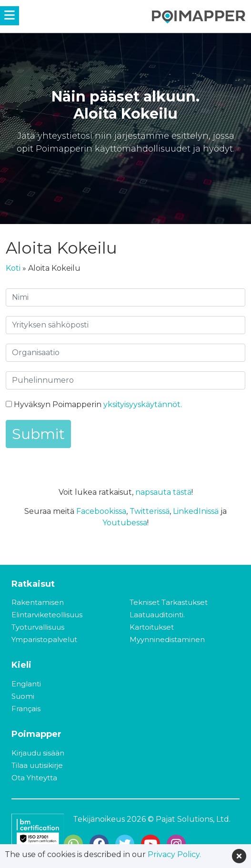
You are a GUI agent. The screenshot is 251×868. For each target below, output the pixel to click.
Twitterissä (150, 511)
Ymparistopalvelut (44, 639)
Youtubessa (125, 523)
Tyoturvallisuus (38, 627)
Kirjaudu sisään (38, 753)
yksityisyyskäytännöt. (143, 404)
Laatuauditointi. (157, 615)
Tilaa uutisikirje (37, 765)
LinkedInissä (196, 511)
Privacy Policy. (174, 854)
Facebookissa (101, 511)
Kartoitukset (152, 627)
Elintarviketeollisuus (47, 615)
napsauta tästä (163, 492)
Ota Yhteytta (34, 778)
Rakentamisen (38, 602)
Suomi (23, 696)
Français (26, 709)
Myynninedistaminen (167, 639)
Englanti (26, 684)
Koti (13, 268)
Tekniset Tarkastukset (169, 602)
